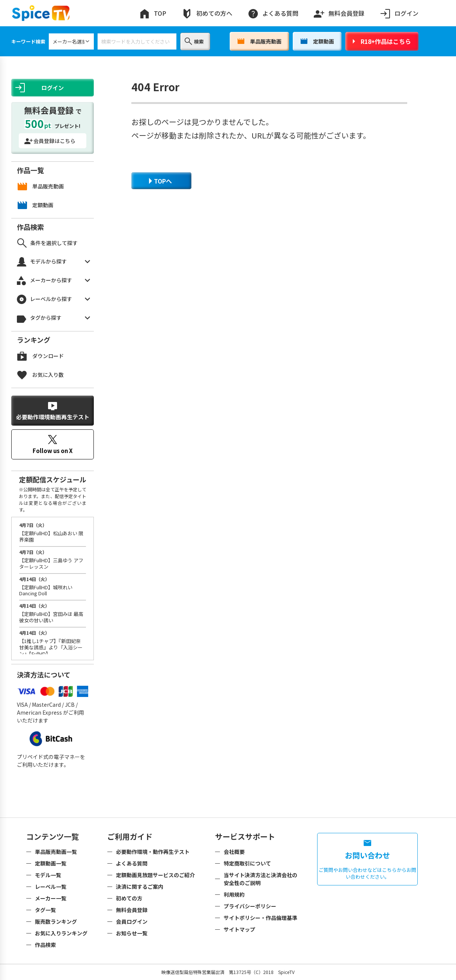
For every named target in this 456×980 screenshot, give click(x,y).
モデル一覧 (48, 875)
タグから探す (53, 318)
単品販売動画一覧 (56, 852)
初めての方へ (207, 13)
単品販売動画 (259, 41)
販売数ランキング (56, 921)
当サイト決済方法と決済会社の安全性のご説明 (260, 879)
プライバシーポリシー (250, 906)
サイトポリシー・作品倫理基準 (260, 918)
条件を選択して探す (47, 243)
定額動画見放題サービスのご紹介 (155, 875)
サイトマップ (239, 929)
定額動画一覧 (51, 863)
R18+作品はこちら (382, 41)
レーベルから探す (53, 299)
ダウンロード (41, 356)
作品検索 (45, 945)
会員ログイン (132, 921)
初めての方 (129, 898)
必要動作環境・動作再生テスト (153, 852)
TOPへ (160, 181)
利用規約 (234, 894)
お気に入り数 (41, 375)
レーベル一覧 (51, 887)
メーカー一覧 (51, 898)
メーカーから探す (53, 281)
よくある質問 (273, 13)
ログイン (399, 13)
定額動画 (317, 41)
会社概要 (234, 852)
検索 (194, 41)
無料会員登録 (339, 12)
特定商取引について (247, 863)
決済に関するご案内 (140, 887)
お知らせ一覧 (132, 933)
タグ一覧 (45, 910)
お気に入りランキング (61, 933)
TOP (153, 13)
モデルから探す (53, 262)
